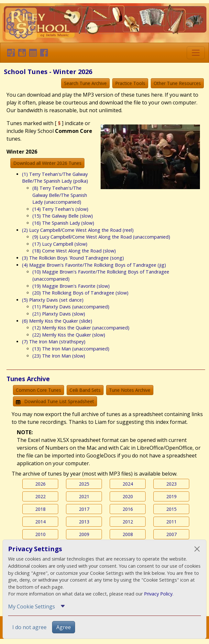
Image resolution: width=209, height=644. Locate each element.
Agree (64, 627)
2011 (171, 522)
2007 (171, 534)
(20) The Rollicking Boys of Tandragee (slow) (80, 293)
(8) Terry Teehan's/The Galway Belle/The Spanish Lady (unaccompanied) (60, 195)
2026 (40, 484)
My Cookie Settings (32, 606)
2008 (128, 534)
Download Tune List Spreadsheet (55, 401)
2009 (84, 534)
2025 (84, 484)
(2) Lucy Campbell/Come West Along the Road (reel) (78, 230)
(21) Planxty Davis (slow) (59, 314)
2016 (128, 509)
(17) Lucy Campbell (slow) (60, 244)
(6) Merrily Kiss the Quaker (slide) (57, 321)
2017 (84, 509)
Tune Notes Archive (130, 390)
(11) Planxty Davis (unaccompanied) (71, 307)
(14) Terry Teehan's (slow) (60, 209)
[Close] (197, 549)
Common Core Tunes (38, 390)
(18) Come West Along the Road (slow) (74, 251)
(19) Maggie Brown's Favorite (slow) (71, 286)
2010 (40, 534)
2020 (128, 496)
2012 (128, 522)
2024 (128, 484)
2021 (84, 496)
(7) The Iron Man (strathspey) (54, 342)
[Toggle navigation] (196, 53)
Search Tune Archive (85, 83)
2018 (40, 509)
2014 (40, 522)
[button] (10, 53)
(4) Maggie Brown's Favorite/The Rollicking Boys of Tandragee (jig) (94, 265)
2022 (40, 496)
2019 (171, 496)
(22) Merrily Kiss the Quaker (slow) (69, 335)
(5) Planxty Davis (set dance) (53, 300)
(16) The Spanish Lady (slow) (63, 223)
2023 (171, 484)
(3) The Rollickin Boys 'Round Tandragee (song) (73, 258)
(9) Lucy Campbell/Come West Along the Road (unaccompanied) (101, 237)
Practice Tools (130, 83)
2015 (171, 509)
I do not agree (29, 627)
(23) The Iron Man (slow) (59, 356)
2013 (84, 522)
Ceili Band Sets (85, 390)
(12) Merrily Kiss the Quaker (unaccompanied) (81, 328)
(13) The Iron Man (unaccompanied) (71, 349)
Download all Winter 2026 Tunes (47, 163)
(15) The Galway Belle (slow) (63, 216)
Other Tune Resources (177, 83)
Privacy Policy (158, 594)
